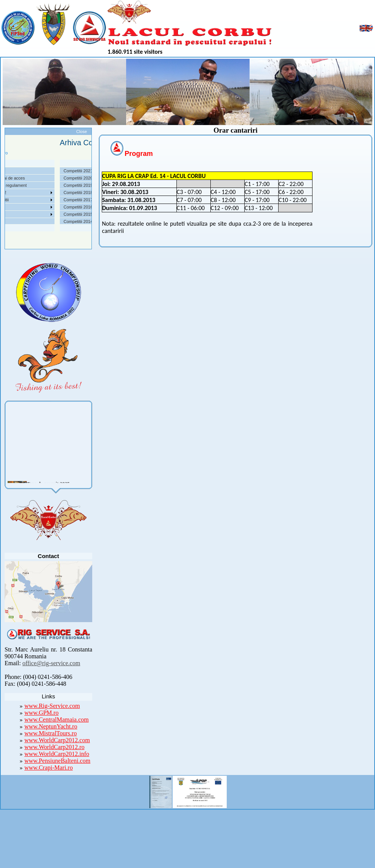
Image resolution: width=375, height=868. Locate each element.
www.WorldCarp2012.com (57, 740)
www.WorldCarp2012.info (57, 754)
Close (82, 132)
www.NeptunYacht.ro (51, 726)
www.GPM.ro (42, 713)
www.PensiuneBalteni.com (57, 761)
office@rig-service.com (51, 663)
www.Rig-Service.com (52, 706)
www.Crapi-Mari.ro (49, 768)
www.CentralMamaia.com (57, 720)
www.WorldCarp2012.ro (54, 747)
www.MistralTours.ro (50, 733)
